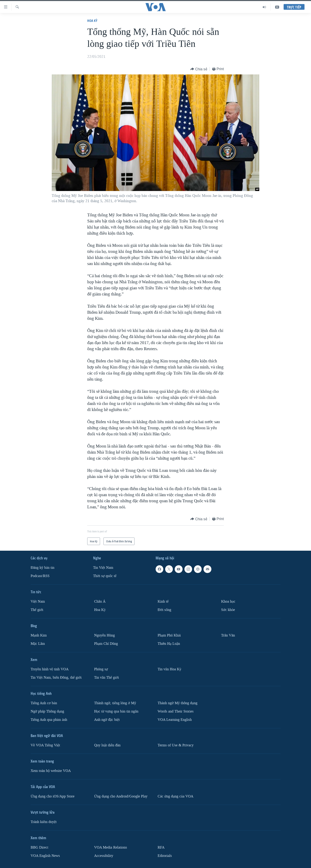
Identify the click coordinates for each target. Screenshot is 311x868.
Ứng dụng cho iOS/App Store (53, 796)
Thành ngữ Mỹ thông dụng (178, 703)
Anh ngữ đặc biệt (107, 719)
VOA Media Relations (111, 847)
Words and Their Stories (176, 711)
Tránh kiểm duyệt (44, 822)
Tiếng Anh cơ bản (44, 703)
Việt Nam (38, 601)
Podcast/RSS (40, 576)
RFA (161, 847)
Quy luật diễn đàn (107, 745)
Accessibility (104, 856)
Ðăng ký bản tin (43, 568)
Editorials (165, 856)
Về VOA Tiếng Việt (45, 745)
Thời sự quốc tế (105, 576)
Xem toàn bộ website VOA (51, 771)
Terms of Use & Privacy (176, 745)
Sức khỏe (228, 610)
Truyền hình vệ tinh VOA (50, 669)
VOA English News (45, 856)
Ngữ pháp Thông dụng (47, 711)
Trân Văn (228, 635)
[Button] (199, 69)
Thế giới (37, 610)
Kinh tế (163, 601)
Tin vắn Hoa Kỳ (169, 669)
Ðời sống (164, 610)
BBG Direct (39, 847)
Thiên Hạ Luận (169, 644)
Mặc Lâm (38, 644)
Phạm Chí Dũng (106, 644)
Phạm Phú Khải (169, 635)
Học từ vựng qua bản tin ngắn (116, 711)
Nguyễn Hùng (104, 635)
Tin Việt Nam (103, 568)
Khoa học (228, 601)
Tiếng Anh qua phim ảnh (49, 719)
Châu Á (100, 601)
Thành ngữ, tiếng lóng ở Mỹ (115, 703)
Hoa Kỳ (92, 21)
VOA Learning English (175, 719)
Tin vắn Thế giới (107, 678)
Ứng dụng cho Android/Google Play (121, 796)
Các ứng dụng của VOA (175, 796)
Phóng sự (101, 669)
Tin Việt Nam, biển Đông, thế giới (56, 678)
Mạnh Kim (39, 635)
